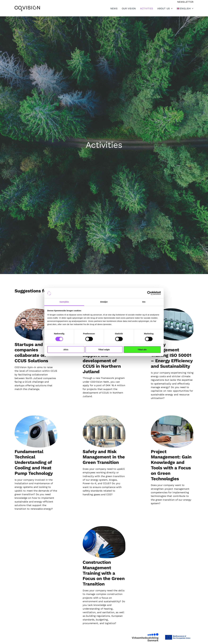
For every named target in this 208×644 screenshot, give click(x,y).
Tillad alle (142, 350)
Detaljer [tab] (104, 302)
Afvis (66, 350)
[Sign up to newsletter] (185, 2)
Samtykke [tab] (64, 302)
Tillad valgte (104, 350)
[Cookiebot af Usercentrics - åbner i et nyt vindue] (149, 293)
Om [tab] (144, 302)
